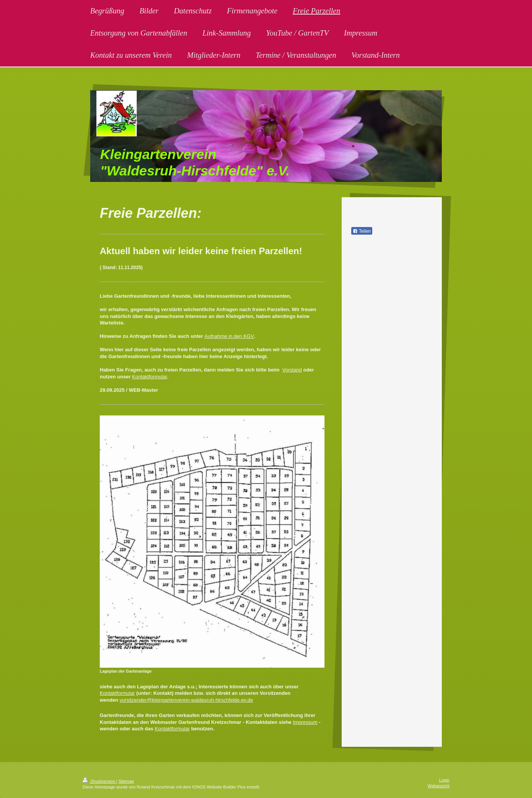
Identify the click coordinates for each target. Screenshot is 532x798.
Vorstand (292, 370)
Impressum (305, 722)
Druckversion (99, 781)
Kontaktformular (150, 377)
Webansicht (439, 786)
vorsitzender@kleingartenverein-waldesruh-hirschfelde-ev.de (186, 700)
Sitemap (126, 781)
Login (444, 780)
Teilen (362, 231)
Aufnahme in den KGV (229, 336)
